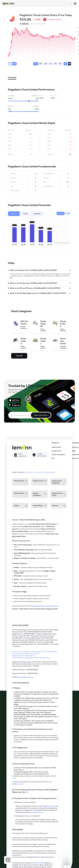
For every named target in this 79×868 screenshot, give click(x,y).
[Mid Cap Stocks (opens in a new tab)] (20, 325)
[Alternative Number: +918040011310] (35, 674)
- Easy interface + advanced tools (36, 558)
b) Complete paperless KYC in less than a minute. (31, 772)
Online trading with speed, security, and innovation (31, 599)
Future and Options (58, 455)
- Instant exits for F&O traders (31, 586)
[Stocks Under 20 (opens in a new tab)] (39, 326)
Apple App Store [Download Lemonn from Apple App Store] (52, 606)
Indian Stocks (56, 447)
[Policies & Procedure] (33, 654)
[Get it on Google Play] (14, 405)
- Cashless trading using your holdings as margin (33, 567)
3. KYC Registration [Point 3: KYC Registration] (20, 748)
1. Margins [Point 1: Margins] (16, 688)
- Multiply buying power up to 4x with (34, 572)
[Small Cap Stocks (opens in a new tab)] (59, 343)
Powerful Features (20, 563)
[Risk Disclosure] (45, 658)
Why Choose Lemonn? (21, 541)
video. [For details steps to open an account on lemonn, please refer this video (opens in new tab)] (14, 778)
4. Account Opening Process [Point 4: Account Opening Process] (23, 764)
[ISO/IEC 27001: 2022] (39, 455)
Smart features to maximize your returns (28, 601)
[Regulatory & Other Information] (24, 656)
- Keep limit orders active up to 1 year (31, 576)
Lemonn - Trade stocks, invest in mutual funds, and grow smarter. (35, 609)
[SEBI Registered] (21, 455)
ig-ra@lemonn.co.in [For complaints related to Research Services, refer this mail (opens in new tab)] (37, 812)
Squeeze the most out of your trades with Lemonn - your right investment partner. (28, 391)
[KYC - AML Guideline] (50, 652)
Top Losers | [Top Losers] (39, 472)
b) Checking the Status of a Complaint (27, 816)
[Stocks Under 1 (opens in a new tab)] (39, 343)
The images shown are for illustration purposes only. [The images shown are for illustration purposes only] (30, 833)
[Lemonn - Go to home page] (8, 3)
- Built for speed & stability (33, 550)
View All (19, 356)
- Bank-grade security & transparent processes (35, 554)
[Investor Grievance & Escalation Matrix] (26, 658)
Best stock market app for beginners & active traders (32, 596)
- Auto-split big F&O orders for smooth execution (33, 579)
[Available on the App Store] (14, 400)
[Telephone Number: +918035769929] (35, 670)
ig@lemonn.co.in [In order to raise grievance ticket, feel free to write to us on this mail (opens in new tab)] (18, 784)
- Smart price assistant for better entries (30, 583)
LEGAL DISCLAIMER (20, 625)
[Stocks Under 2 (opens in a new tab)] (20, 343)
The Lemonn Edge (19, 592)
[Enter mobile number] (22, 415)
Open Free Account (41, 415)
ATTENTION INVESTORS (21, 683)
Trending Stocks (49, 472)
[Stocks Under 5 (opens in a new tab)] (59, 326)
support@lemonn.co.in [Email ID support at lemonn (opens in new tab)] (26, 677)
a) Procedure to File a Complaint (25, 802)
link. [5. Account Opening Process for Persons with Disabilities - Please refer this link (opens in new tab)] (27, 792)
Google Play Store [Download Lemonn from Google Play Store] (38, 606)
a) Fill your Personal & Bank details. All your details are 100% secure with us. (35, 769)
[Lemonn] (22, 447)
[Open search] (71, 4)
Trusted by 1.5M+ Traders (28, 386)
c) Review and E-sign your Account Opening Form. (31, 774)
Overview (12, 78)
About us (75, 447)
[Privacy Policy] (37, 652)
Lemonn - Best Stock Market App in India (29, 520)
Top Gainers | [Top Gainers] (30, 472)
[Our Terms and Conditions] (22, 652)
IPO (53, 458)
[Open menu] (75, 4)
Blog (74, 451)
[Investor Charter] (19, 654)
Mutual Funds (56, 451)
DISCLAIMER (17, 830)
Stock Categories (21, 311)
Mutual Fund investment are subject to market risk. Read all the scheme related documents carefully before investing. (34, 845)
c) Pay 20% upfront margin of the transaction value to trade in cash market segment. (36, 707)
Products (55, 443)
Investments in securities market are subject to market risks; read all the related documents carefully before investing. (35, 839)
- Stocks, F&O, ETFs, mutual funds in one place (37, 546)
